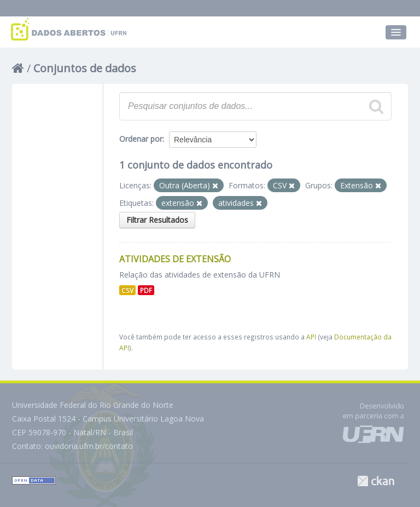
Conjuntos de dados (85, 68)
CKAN (376, 481)
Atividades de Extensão (175, 259)
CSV (127, 290)
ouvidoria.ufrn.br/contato (89, 446)
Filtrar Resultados (157, 220)
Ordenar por (141, 139)
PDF (146, 290)
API (311, 337)
